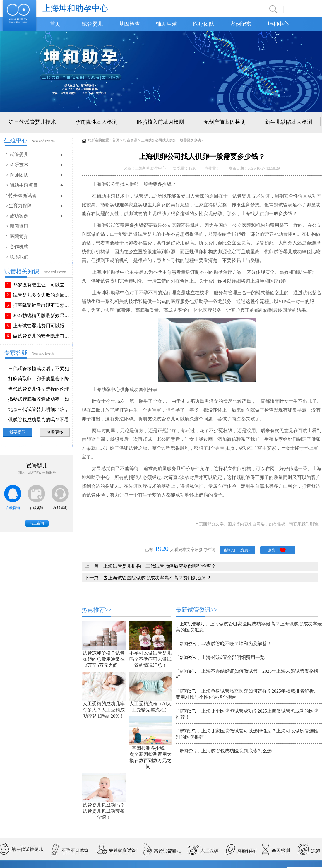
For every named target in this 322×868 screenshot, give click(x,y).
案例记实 (241, 24)
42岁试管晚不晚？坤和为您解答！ (237, 644)
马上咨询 (37, 523)
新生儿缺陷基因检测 (289, 122)
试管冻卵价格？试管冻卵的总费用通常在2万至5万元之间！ (104, 659)
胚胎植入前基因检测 (160, 122)
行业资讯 (130, 140)
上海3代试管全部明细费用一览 (233, 657)
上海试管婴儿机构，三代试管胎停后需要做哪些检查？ (160, 566)
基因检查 (129, 24)
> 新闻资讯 (17, 226)
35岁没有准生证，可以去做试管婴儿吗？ (42, 285)
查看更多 (55, 432)
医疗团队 (204, 24)
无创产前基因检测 (225, 122)
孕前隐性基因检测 (96, 122)
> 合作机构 (17, 247)
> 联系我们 (17, 257)
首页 (55, 24)
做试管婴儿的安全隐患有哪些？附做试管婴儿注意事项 (42, 336)
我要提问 (18, 432)
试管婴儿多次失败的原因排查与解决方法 (42, 295)
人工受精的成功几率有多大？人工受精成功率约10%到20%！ (104, 710)
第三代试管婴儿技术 (32, 122)
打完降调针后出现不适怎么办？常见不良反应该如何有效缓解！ (42, 305)
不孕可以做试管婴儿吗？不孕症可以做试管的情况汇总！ (150, 659)
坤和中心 (278, 24)
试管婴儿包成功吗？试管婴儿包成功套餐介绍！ (104, 811)
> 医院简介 (17, 236)
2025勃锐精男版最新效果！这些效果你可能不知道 (42, 315)
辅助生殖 (167, 24)
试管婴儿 (92, 24)
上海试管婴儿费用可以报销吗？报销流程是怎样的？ (42, 326)
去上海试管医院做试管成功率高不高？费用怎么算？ (157, 578)
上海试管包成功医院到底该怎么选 (237, 751)
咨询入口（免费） (238, 550)
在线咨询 (13, 508)
